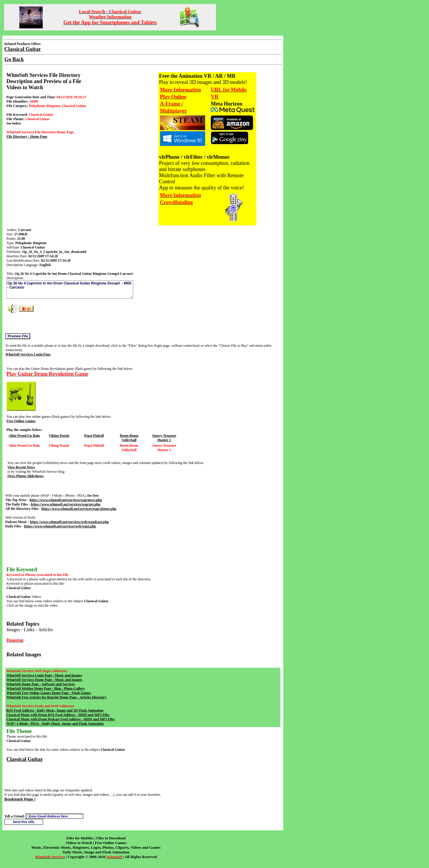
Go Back (14, 59)
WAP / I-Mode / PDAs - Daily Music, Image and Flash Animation (55, 724)
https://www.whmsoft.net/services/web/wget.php (60, 526)
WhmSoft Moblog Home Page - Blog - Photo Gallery (46, 688)
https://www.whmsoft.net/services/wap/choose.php (79, 509)
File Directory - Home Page (27, 137)
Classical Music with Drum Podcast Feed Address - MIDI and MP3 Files (61, 719)
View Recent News (21, 467)
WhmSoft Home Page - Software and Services (41, 684)
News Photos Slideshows (25, 476)
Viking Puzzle (59, 436)
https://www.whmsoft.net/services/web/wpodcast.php (69, 522)
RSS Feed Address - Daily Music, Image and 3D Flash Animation (55, 710)
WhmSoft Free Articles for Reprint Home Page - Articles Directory (56, 697)
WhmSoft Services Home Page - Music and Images (44, 680)
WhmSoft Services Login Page (28, 354)
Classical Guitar (25, 759)
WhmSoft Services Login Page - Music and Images (44, 675)
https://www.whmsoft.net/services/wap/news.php (66, 500)
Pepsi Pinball (94, 436)
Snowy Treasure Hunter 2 (164, 438)
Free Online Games (21, 421)
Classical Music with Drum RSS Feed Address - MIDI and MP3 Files (58, 715)
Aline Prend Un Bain (24, 436)
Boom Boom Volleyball (129, 438)
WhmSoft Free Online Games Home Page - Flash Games (49, 693)
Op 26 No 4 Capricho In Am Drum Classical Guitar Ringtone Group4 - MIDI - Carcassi (70, 289)
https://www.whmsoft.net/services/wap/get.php (66, 504)
